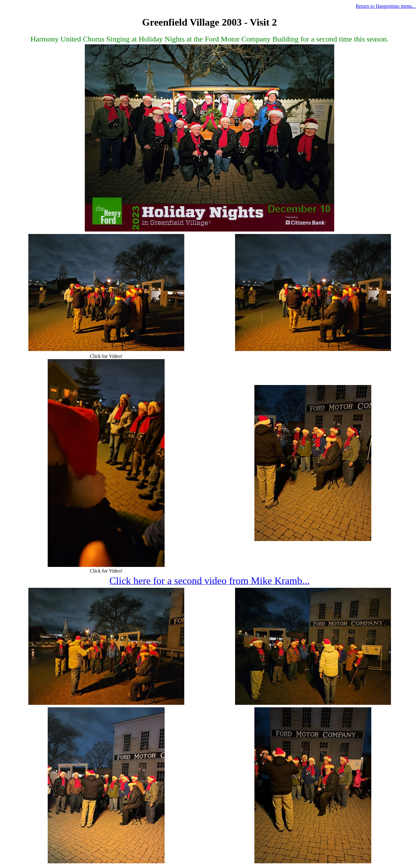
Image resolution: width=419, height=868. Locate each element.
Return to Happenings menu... (386, 6)
